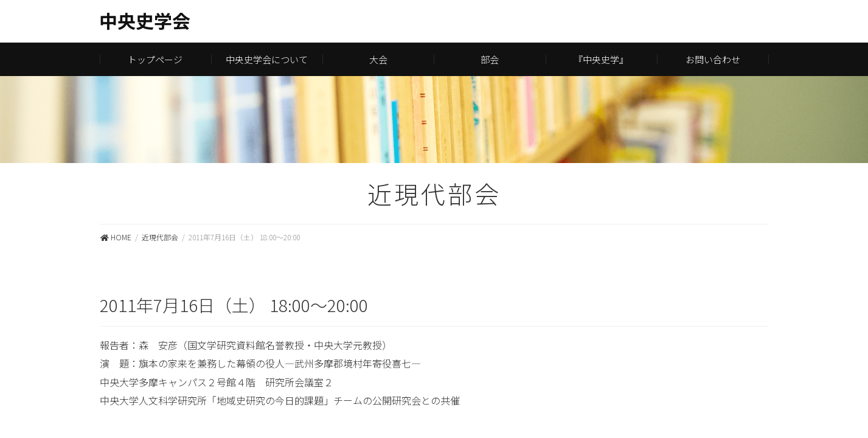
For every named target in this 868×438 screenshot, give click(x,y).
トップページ (155, 59)
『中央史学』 (601, 59)
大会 (378, 59)
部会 (490, 59)
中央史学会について (267, 59)
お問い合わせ (713, 59)
